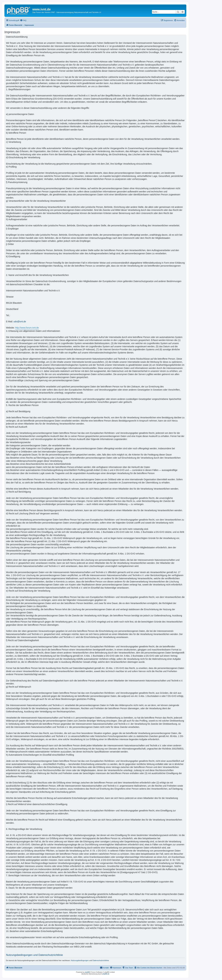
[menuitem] (23, 20)
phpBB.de (106, 974)
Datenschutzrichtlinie (101, 960)
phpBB (87, 972)
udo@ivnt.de (20, 322)
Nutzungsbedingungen (80, 960)
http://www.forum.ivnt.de (27, 328)
